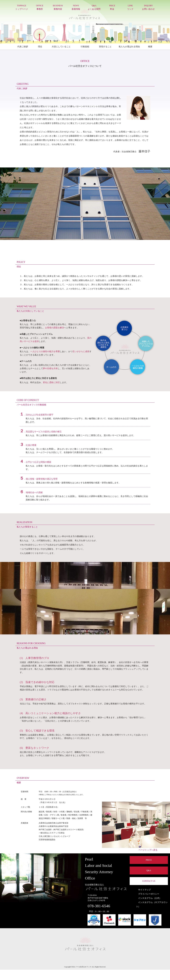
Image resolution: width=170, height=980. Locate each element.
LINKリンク (130, 7)
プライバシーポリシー (148, 894)
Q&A (149, 870)
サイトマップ (143, 890)
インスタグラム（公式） (149, 898)
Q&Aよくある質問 (94, 7)
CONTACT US (149, 881)
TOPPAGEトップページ (22, 7)
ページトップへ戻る (147, 850)
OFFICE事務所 (40, 7)
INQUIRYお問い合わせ (148, 7)
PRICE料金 (112, 7)
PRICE (149, 860)
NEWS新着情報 (76, 7)
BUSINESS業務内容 (58, 7)
